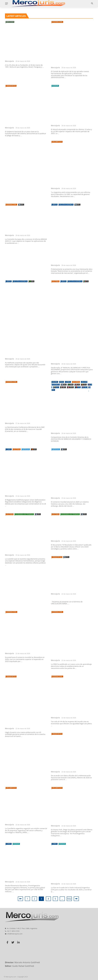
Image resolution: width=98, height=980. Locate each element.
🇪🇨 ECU (56, 387)
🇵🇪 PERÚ (70, 387)
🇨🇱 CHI (77, 385)
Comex (68, 382)
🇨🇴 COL (84, 385)
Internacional (57, 22)
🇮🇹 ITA (86, 281)
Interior (55, 86)
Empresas (26, 449)
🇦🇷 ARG (21, 205)
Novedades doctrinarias (24, 514)
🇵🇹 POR (78, 387)
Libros (55, 205)
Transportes (11, 86)
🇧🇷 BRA (31, 281)
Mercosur (10, 22)
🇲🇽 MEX (63, 387)
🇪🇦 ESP (34, 449)
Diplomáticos (57, 142)
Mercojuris (10, 61)
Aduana (55, 382)
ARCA (62, 382)
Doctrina (56, 281)
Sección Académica (66, 205)
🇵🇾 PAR (85, 387)
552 (69, 899)
